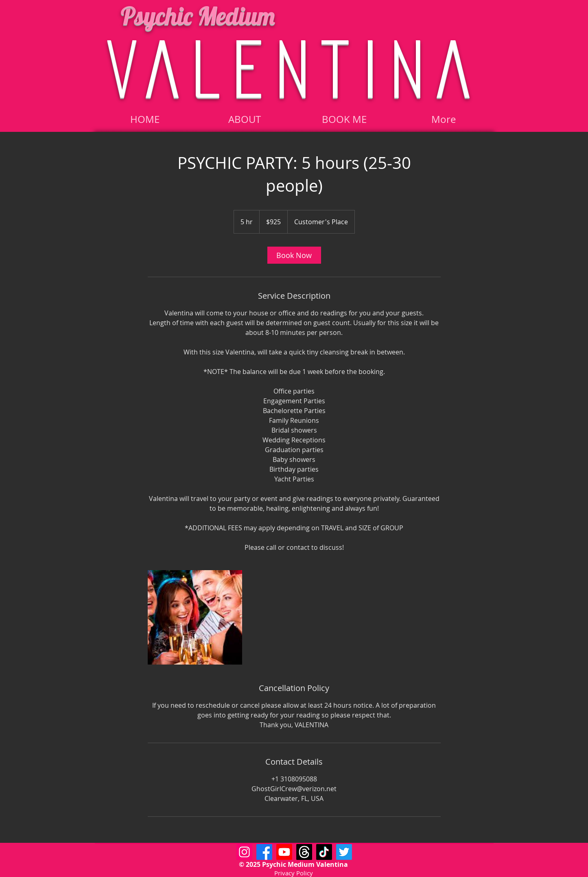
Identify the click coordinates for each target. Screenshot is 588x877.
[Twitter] (344, 852)
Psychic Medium (198, 15)
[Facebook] (264, 852)
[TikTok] (324, 852)
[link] (294, 255)
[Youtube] (284, 852)
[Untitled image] (195, 617)
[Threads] (304, 852)
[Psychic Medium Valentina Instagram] (244, 852)
